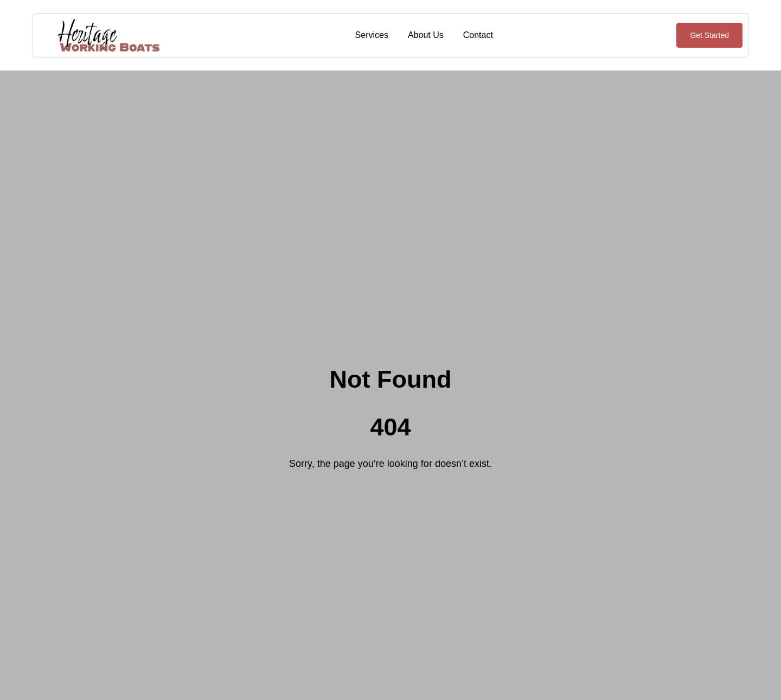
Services (372, 35)
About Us (426, 35)
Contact (478, 35)
